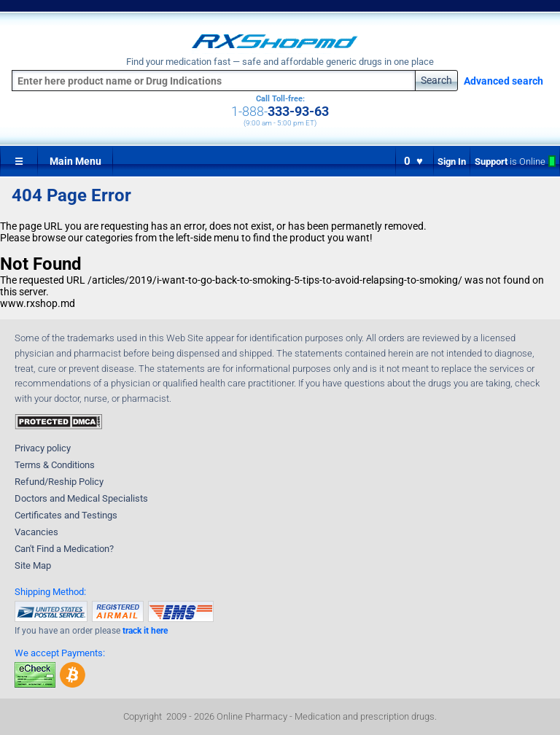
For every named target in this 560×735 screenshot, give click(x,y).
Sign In (452, 162)
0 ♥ (414, 161)
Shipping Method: (50, 592)
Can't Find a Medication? (64, 549)
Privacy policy (43, 448)
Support (515, 161)
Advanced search (503, 81)
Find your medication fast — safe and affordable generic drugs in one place (280, 62)
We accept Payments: (60, 653)
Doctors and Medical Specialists (81, 498)
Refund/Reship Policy (59, 482)
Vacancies (36, 532)
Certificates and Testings (66, 515)
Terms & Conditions (55, 465)
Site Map (33, 565)
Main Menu (75, 161)
